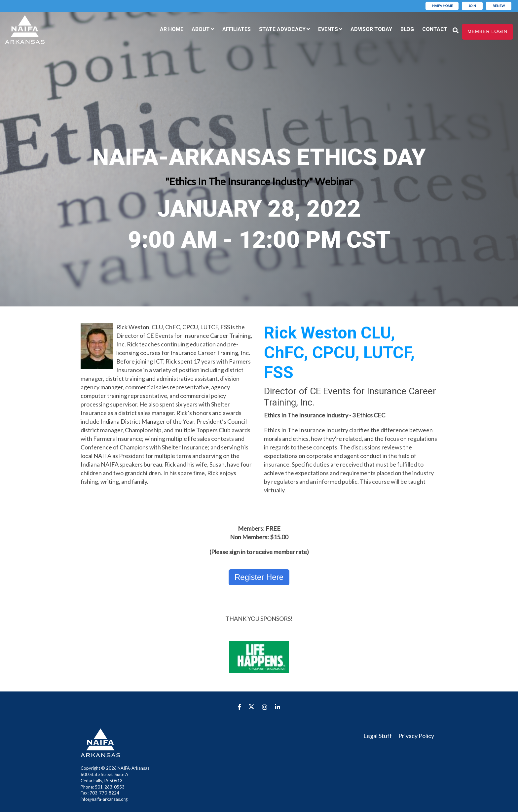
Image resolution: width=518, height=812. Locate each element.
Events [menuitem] (328, 29)
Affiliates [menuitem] (237, 29)
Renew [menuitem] (499, 6)
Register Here (259, 577)
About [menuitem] (201, 29)
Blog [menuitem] (407, 29)
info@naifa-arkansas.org (104, 799)
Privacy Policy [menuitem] (416, 736)
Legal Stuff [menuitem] (378, 736)
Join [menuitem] (472, 6)
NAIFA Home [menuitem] (443, 6)
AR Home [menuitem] (172, 29)
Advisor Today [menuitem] (371, 29)
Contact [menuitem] (435, 29)
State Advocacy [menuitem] (282, 29)
